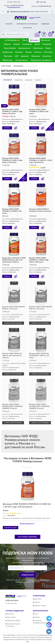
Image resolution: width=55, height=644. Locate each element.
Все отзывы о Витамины (28, 537)
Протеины (8, 56)
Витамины (34, 40)
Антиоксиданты (22, 60)
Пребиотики (8, 60)
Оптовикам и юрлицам (27, 24)
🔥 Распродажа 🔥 (12, 40)
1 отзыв (43, 168)
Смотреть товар (11, 528)
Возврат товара (40, 606)
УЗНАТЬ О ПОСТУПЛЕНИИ (13, 323)
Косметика (47, 56)
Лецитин (7, 44)
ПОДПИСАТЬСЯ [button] (28, 575)
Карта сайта (11, 617)
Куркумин (25, 56)
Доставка (38, 599)
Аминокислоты (24, 48)
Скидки (37, 617)
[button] (14, 7)
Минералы (36, 56)
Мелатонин (46, 40)
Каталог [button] (9, 24)
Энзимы (17, 44)
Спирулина (47, 44)
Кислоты (38, 52)
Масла (37, 44)
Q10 (16, 56)
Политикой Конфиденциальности (38, 580)
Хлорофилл (27, 44)
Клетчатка (48, 52)
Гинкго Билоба (10, 48)
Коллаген (19, 52)
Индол (48, 48)
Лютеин (29, 52)
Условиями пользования (24, 582)
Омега (25, 40)
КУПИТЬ (7, 128)
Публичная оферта (14, 621)
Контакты (27, 28)
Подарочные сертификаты (42, 60)
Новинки (45, 24)
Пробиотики (8, 52)
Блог (36, 614)
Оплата (37, 602)
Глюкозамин (38, 48)
